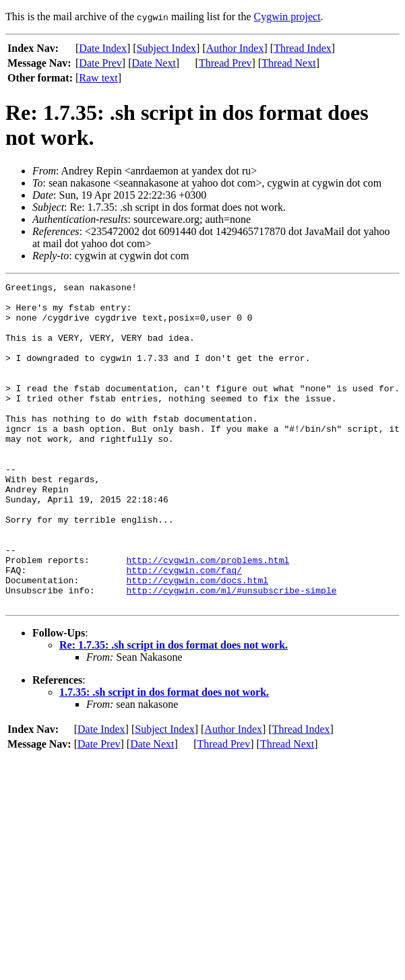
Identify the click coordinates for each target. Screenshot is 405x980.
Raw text (98, 78)
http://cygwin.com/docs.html (197, 641)
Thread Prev (225, 63)
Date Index (103, 48)
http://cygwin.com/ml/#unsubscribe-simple (231, 653)
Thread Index (303, 48)
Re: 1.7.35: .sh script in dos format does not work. (174, 710)
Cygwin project (287, 17)
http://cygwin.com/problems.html (208, 616)
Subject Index (166, 48)
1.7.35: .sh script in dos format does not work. (164, 757)
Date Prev (100, 63)
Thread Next (288, 63)
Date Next (154, 63)
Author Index (235, 48)
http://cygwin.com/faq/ (184, 628)
